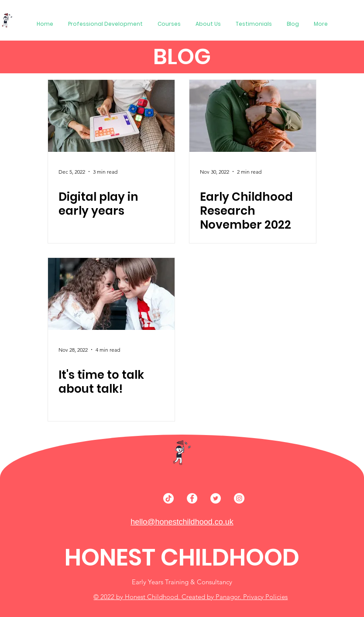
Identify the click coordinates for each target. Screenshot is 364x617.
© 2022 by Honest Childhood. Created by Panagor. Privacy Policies (191, 597)
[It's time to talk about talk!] (111, 294)
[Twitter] (216, 498)
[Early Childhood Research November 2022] (253, 116)
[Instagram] (239, 498)
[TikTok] (168, 498)
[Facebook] (192, 498)
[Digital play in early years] (111, 116)
